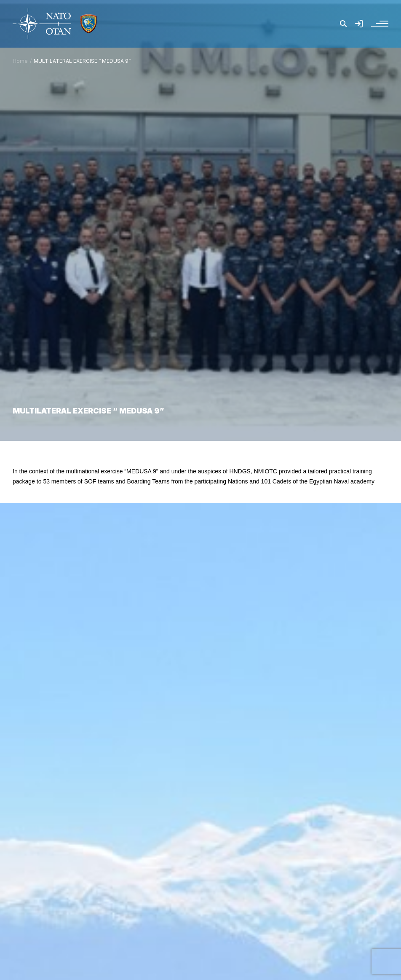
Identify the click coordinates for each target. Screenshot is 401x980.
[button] (343, 24)
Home (20, 61)
